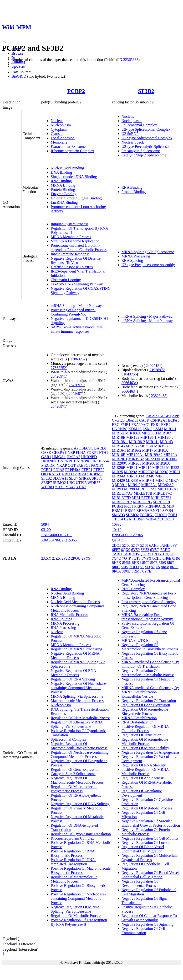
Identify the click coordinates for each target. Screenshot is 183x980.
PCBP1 (47, 470)
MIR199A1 (135, 455)
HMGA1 (59, 457)
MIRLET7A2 (168, 489)
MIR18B (119, 455)
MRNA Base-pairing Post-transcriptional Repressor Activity (147, 617)
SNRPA (85, 478)
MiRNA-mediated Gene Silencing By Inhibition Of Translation (150, 664)
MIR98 (129, 489)
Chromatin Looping (66, 280)
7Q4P (127, 558)
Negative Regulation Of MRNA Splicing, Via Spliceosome (75, 909)
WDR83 (48, 487)
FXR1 (155, 425)
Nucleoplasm (61, 125)
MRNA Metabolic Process (71, 237)
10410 (117, 530)
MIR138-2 (137, 442)
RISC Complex (133, 589)
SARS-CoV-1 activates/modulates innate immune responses (77, 329)
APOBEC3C (83, 448)
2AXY (46, 558)
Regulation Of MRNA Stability (145, 748)
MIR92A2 (166, 485)
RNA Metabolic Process (69, 615)
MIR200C (120, 463)
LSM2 (148, 429)
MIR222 (173, 468)
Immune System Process (69, 224)
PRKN (139, 506)
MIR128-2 (165, 437)
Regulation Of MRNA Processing (76, 649)
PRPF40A (73, 470)
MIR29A (131, 472)
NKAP (62, 465)
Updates (18, 66)
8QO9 (134, 567)
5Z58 (144, 545)
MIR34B (133, 476)
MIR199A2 (154, 455)
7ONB (159, 554)
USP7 (141, 519)
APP (175, 416)
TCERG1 (147, 515)
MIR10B (119, 437)
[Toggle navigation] (4, 42)
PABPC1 (83, 465)
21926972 (157, 370)
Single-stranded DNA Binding (74, 177)
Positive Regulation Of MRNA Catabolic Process (145, 729)
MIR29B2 (146, 472)
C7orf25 (118, 420)
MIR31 (175, 472)
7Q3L (169, 554)
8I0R (154, 563)
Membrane (59, 142)
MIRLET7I (161, 502)
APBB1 (165, 416)
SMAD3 (118, 515)
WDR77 (94, 483)
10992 (117, 524)
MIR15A (146, 446)
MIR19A (170, 455)
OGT (72, 465)
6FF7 (116, 550)
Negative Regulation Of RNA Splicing (80, 804)
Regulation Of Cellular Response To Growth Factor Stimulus (149, 918)
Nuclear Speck (133, 142)
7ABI (127, 554)
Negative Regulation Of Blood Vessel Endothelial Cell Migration (150, 875)
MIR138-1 (120, 442)
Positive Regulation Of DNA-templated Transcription (74, 862)
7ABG (165, 550)
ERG (116, 425)
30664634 (129, 383)
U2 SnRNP (130, 134)
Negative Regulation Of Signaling (147, 924)
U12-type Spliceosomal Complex (147, 138)
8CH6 (157, 558)
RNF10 (156, 511)
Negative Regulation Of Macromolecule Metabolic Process (77, 780)
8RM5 (136, 571)
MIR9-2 (134, 485)
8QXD (145, 567)
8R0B (126, 571)
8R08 (165, 567)
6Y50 (136, 550)
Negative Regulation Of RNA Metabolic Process (74, 673)
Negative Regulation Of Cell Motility (150, 838)
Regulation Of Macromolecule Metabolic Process (74, 879)
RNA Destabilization (137, 722)
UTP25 (81, 483)
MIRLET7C (163, 493)
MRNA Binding (63, 185)
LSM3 (158, 429)
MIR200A (152, 459)
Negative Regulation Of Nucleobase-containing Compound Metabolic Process (79, 688)
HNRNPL (65, 461)
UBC (71, 483)
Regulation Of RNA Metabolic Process (81, 718)
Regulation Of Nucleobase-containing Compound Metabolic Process (80, 754)
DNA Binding (61, 172)
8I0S (162, 563)
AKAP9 (152, 416)
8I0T (170, 563)
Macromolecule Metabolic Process (77, 701)
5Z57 (135, 545)
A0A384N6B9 (52, 540)
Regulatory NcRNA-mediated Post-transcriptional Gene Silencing (149, 595)
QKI (45, 474)
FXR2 (166, 425)
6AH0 (154, 545)
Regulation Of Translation (141, 735)
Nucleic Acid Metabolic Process (75, 602)
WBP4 (151, 519)
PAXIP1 (97, 465)
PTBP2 (99, 470)
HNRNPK (49, 461)
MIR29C (162, 472)
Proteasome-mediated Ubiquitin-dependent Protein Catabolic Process (79, 248)
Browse (17, 53)
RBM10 (168, 506)
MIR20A (163, 463)
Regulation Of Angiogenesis (143, 778)
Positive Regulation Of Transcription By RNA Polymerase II (79, 922)
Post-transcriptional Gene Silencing (149, 602)
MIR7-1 (148, 480)
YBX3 (81, 487)
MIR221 (159, 468)
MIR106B (149, 433)
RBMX (83, 474)
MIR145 (118, 446)
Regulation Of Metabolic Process (76, 916)
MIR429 (118, 480)
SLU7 (74, 478)
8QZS (155, 567)
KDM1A (135, 429)
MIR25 (117, 472)
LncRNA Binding (64, 202)
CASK (46, 453)
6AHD (165, 545)
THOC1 (161, 515)
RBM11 (118, 511)
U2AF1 (130, 519)
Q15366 (71, 540)
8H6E (167, 558)
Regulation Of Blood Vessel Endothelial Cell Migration (143, 849)
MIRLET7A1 (146, 489)
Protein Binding (63, 190)
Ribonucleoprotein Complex (72, 151)
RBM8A (143, 511)
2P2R (66, 558)
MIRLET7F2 (122, 502)
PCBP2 (76, 91)
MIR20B (119, 468)
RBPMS (96, 474)
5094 (45, 524)
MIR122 (133, 437)
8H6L (127, 563)
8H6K (117, 563)
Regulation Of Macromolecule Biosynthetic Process (74, 789)
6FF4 (175, 545)
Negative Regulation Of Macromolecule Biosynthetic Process (79, 746)
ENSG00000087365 (127, 535)
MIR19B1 (120, 459)
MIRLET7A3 (122, 493)
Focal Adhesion (63, 138)
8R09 (174, 567)
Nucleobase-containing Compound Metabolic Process (77, 608)
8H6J (176, 558)
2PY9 (86, 558)
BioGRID (19, 76)
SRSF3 (97, 478)
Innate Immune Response (70, 254)
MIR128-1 (148, 437)
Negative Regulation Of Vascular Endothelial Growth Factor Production (151, 823)
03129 (46, 530)
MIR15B (161, 446)
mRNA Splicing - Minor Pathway (147, 321)
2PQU (76, 558)
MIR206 (149, 463)
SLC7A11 (60, 478)
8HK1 (137, 563)
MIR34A (119, 476)
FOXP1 (92, 453)
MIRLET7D (121, 498)
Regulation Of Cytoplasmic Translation (81, 834)
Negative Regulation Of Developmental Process (140, 883)
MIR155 (132, 446)
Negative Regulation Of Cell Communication (143, 931)
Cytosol (57, 134)
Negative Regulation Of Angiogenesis (150, 752)
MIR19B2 (136, 459)
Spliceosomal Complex (139, 125)
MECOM (48, 465)
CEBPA (58, 453)
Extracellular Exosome (68, 147)
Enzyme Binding (64, 194)
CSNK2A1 (159, 420)
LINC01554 (99, 461)
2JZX (56, 558)
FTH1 (104, 453)
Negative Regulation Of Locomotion (150, 843)
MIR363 (162, 476)
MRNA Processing (136, 256)
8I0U (116, 567)
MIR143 (166, 442)
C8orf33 (132, 420)
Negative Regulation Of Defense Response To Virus (76, 260)
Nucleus (57, 121)
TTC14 (117, 519)
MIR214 (145, 468)
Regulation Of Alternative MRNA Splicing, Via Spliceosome (77, 724)
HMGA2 (74, 457)
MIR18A (161, 450)
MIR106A (133, 433)
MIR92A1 (149, 485)
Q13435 (118, 540)
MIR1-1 (170, 429)
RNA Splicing (132, 260)
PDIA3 (59, 470)
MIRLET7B (143, 493)
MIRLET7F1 (161, 498)
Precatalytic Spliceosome (141, 151)
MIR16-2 (134, 450)
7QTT (136, 558)
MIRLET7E (141, 498)
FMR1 (126, 425)
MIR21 (132, 468)
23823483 (159, 396)
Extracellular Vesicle (137, 696)
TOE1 (173, 515)
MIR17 (148, 450)
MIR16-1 (119, 450)
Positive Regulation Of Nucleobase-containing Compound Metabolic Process (78, 898)
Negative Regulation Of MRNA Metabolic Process (75, 656)
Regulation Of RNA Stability (144, 765)
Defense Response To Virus (72, 267)
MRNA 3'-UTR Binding (140, 640)
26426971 (58, 376)
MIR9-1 (121, 485)
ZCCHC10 (165, 519)
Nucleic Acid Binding (67, 168)
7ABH (117, 554)
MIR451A (134, 480)
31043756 (129, 374)
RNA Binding (61, 181)
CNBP (70, 453)
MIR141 (152, 442)
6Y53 (145, 550)
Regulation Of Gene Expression (75, 769)
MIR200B (169, 459)
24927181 (153, 366)
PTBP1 (87, 470)
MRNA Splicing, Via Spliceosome (148, 252)
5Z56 (126, 545)
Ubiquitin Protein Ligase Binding (76, 198)
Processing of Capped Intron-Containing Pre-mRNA (73, 312)
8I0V (125, 567)
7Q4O (117, 558)
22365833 (131, 60)
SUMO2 (59, 483)
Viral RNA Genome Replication (75, 241)
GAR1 (46, 457)
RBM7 (130, 511)
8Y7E (147, 571)
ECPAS (174, 420)
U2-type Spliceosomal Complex (146, 129)
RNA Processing (63, 628)
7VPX (147, 558)
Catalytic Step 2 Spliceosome (144, 155)
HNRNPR (82, 461)
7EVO (148, 554)
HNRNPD (89, 457)
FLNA (81, 453)
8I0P (146, 563)
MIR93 (117, 489)
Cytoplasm (59, 129)
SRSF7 (47, 483)
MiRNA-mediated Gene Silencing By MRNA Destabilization (150, 690)
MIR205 (135, 463)
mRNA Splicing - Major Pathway (76, 306)
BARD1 (100, 448)
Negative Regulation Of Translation (149, 701)
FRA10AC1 (140, 425)
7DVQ (137, 554)
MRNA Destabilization (139, 718)
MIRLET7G (142, 502)
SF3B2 (146, 91)
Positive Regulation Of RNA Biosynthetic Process (73, 853)
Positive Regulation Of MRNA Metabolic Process (145, 772)
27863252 (78, 359)
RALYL (55, 474)
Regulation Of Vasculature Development (142, 793)
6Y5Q (155, 550)
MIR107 (164, 433)
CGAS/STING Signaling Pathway (77, 284)
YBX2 (71, 487)
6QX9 (125, 550)
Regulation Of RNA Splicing (73, 679)
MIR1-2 (118, 433)
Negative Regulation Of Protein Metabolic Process (146, 832)
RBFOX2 (69, 474)
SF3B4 (168, 511)
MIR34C (148, 476)
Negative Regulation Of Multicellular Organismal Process (150, 858)
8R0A (116, 571)
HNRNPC (120, 429)
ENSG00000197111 (57, 535)
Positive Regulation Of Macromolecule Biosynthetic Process (81, 870)
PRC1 (129, 506)
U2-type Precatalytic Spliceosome (147, 147)
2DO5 (117, 545)
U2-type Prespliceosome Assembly (148, 265)
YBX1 (60, 487)
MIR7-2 (162, 480)
